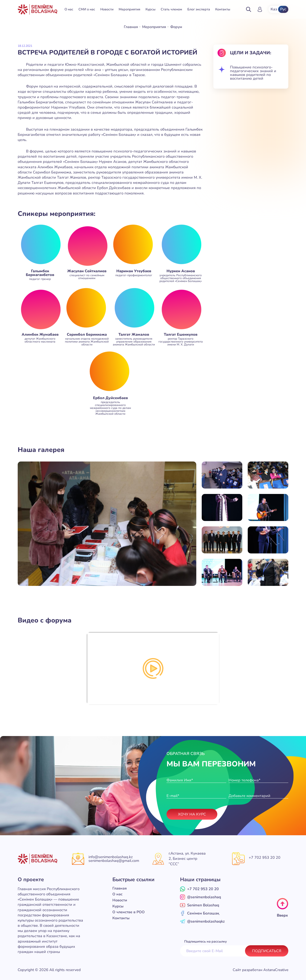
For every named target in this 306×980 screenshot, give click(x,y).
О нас (69, 9)
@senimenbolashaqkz (202, 921)
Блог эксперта (199, 9)
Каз (274, 9)
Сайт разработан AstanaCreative (260, 970)
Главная (131, 27)
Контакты (223, 9)
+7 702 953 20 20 (265, 857)
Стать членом (171, 9)
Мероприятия (129, 9)
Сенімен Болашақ (200, 913)
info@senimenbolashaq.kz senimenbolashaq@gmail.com (114, 859)
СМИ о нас (87, 9)
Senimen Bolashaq (200, 905)
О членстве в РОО (129, 911)
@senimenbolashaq (201, 897)
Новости (107, 9)
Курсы (151, 9)
